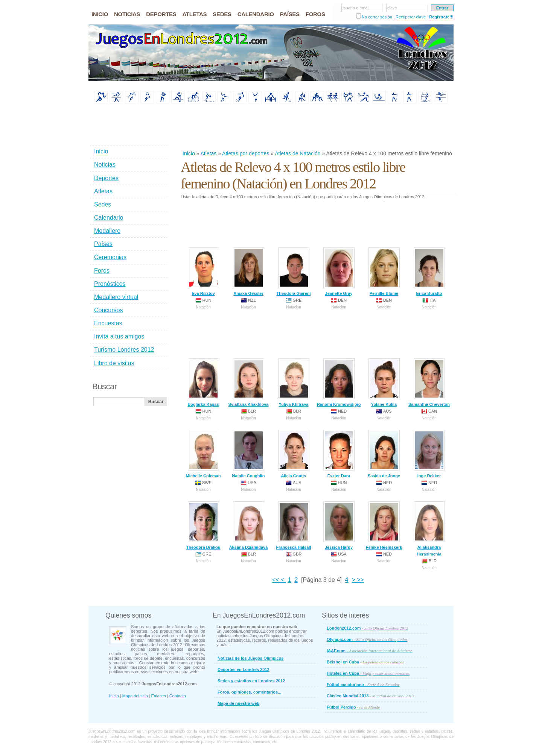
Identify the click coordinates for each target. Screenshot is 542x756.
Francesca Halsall (294, 525)
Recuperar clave (411, 17)
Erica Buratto (429, 272)
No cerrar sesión (377, 17)
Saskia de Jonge (384, 454)
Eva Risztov (203, 272)
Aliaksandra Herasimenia (429, 529)
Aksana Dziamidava (249, 525)
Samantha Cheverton (429, 383)
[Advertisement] (318, 128)
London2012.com (367, 628)
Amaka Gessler (249, 272)
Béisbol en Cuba (365, 662)
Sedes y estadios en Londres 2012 (251, 681)
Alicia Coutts (294, 454)
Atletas (208, 153)
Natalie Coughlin (249, 454)
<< (276, 580)
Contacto (178, 696)
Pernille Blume (384, 272)
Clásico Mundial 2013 (370, 696)
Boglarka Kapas (203, 383)
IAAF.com (370, 651)
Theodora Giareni (293, 272)
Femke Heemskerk (384, 525)
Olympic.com (367, 639)
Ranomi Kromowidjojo (339, 383)
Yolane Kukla (384, 383)
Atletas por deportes (246, 153)
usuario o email (355, 8)
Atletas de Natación (298, 153)
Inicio (189, 153)
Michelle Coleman (203, 454)
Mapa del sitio (135, 696)
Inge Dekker (429, 454)
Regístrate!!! (441, 17)
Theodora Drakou (203, 525)
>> (360, 580)
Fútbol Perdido (353, 707)
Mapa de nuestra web (238, 703)
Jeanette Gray (339, 272)
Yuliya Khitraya (294, 383)
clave (392, 8)
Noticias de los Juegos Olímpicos (250, 658)
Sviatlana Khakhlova (249, 383)
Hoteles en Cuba (368, 673)
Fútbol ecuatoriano (363, 685)
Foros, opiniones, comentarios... (249, 692)
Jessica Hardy (339, 525)
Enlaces (159, 696)
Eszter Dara (339, 454)
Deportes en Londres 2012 (244, 669)
